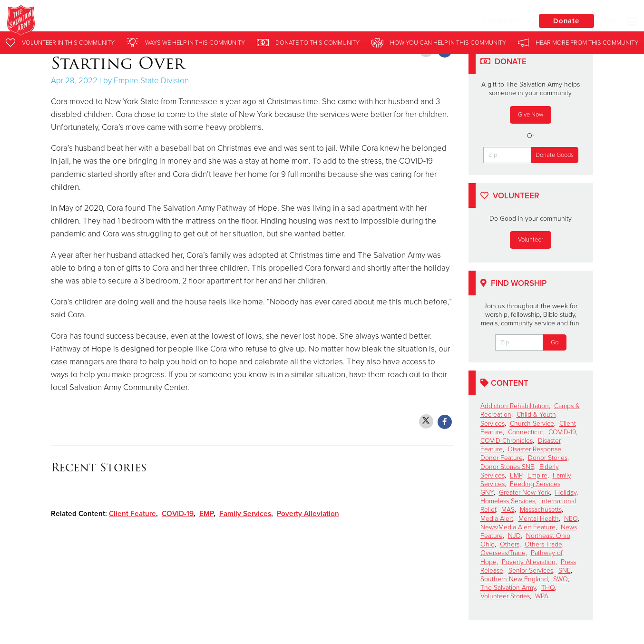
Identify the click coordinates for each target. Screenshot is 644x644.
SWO (561, 579)
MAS (508, 510)
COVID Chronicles (507, 441)
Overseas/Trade (503, 553)
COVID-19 (178, 514)
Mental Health (539, 519)
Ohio (488, 544)
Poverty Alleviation (308, 514)
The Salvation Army (508, 588)
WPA (542, 596)
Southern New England (514, 579)
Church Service (532, 424)
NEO (571, 519)
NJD (514, 536)
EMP (206, 514)
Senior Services (531, 571)
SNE (565, 571)
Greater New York (524, 493)
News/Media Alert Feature (518, 527)
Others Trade (543, 544)
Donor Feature (502, 458)
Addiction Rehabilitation (515, 406)
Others (510, 544)
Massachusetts (541, 510)
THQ (548, 588)
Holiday (566, 493)
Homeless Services (508, 501)
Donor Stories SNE (507, 467)
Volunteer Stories (505, 596)
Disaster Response (535, 449)
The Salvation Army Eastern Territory (183, 21)
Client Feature (132, 514)
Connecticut (526, 432)
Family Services (245, 514)
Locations (494, 20)
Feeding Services (535, 484)
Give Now (531, 115)
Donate (566, 21)
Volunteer (531, 240)
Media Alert (497, 519)
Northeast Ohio (548, 536)
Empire (537, 475)
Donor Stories (548, 458)
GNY (487, 493)
